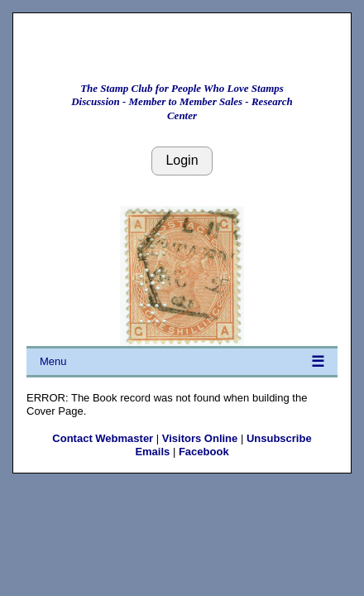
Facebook (204, 452)
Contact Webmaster (103, 438)
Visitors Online (200, 438)
